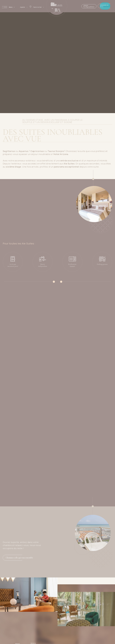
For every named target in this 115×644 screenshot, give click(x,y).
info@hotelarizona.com (97, 639)
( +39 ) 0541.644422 (99, 636)
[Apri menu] (8, 7)
